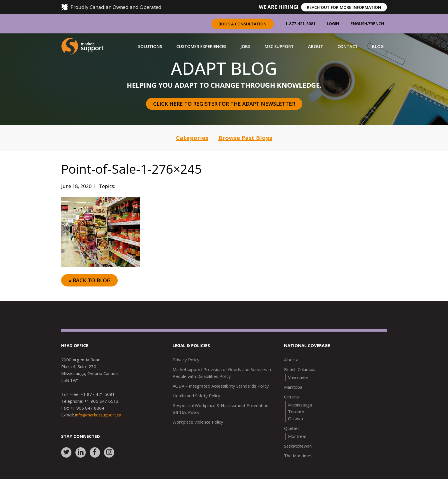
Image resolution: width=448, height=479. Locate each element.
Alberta (291, 360)
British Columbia (300, 369)
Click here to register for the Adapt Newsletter (224, 104)
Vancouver (298, 377)
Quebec (292, 428)
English (359, 24)
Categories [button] (192, 138)
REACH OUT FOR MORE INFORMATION (344, 7)
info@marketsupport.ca (98, 415)
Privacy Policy (186, 360)
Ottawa (295, 418)
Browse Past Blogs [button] (245, 138)
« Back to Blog (89, 280)
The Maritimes (298, 456)
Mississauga (300, 405)
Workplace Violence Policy (198, 422)
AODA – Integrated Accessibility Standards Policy (221, 386)
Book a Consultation (243, 24)
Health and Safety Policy (196, 396)
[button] (150, 46)
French (376, 24)
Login (333, 24)
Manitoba (293, 387)
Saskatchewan (298, 446)
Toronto (296, 412)
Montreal (297, 436)
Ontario (291, 397)
